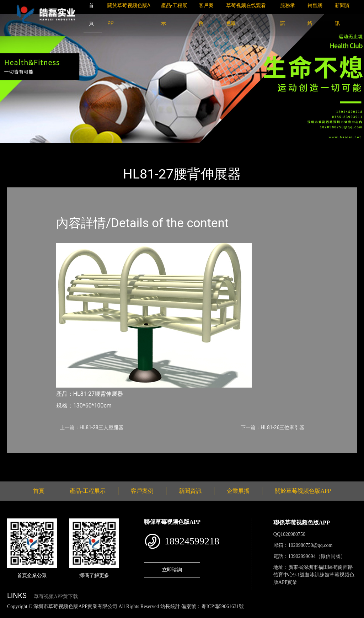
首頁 (20, 148)
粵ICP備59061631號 (223, 606)
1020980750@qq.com (311, 545)
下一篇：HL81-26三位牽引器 (272, 427)
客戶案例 (142, 491)
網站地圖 (11, 614)
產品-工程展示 (50, 148)
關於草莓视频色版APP (303, 491)
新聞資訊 (190, 491)
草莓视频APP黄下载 (56, 596)
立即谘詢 (172, 570)
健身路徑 (85, 148)
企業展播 (238, 491)
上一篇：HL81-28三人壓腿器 (92, 427)
